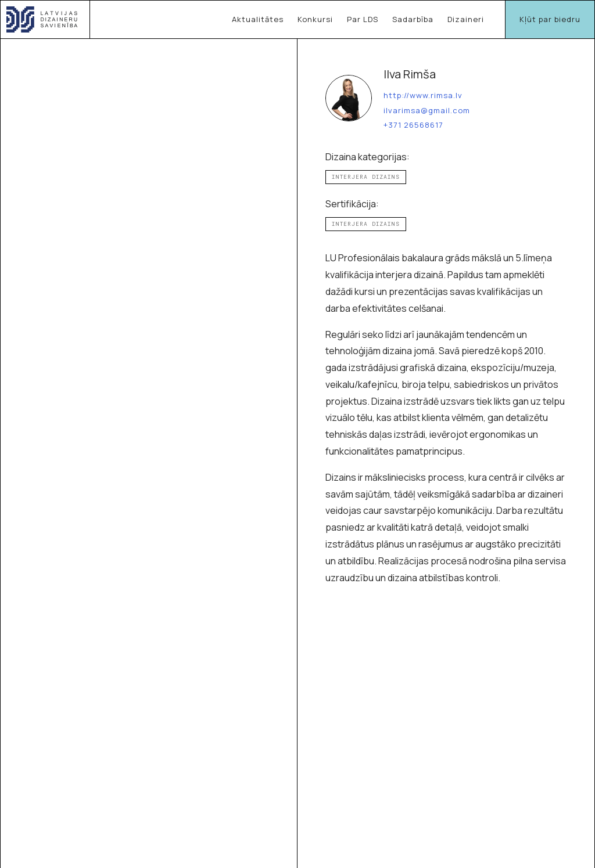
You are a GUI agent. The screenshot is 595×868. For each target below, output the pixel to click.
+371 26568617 (413, 125)
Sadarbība (413, 19)
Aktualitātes (258, 19)
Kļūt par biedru (550, 19)
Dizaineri (466, 19)
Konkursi (315, 19)
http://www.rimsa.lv (423, 96)
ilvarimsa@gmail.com (427, 111)
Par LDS (363, 19)
